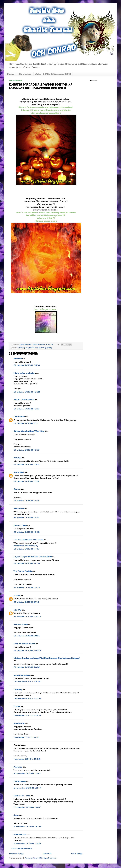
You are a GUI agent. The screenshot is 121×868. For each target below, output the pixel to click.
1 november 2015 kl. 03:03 (27, 699)
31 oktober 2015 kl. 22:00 (27, 616)
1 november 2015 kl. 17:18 (26, 737)
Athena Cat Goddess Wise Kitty (29, 431)
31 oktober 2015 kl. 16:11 (26, 423)
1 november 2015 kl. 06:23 (27, 715)
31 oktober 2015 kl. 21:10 (26, 602)
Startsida (47, 854)
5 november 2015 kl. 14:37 (27, 807)
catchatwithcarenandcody (26, 546)
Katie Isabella (20, 834)
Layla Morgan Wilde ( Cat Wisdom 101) (33, 557)
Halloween (34, 348)
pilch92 (17, 610)
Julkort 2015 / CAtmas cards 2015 (53, 74)
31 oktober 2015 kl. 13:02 (27, 392)
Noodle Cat (19, 723)
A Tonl (17, 595)
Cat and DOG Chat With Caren (29, 540)
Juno (16, 815)
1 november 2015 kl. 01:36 (27, 682)
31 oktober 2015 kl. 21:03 (27, 588)
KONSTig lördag (45, 348)
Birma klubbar (25, 74)
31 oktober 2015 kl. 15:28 (27, 409)
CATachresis (20, 781)
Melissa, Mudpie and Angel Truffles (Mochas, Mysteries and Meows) (47, 658)
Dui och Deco (20, 525)
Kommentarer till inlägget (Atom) (40, 858)
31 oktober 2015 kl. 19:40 (27, 532)
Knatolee (18, 767)
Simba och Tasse (22, 796)
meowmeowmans (22, 675)
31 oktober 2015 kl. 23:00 (27, 650)
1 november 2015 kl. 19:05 (27, 759)
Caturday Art (23, 348)
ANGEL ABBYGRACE (24, 400)
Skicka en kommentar (22, 849)
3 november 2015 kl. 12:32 (27, 773)
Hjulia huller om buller (24, 373)
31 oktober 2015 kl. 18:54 (26, 517)
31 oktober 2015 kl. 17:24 (26, 481)
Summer (18, 359)
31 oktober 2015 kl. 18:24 (26, 501)
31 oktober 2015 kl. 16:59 (27, 450)
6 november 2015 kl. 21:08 (27, 844)
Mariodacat (19, 508)
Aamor (17, 489)
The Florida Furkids (23, 571)
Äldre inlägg (77, 854)
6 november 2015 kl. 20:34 (28, 827)
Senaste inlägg (16, 854)
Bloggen (11, 74)
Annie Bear (19, 472)
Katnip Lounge (21, 624)
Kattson (17, 458)
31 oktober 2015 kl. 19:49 (26, 549)
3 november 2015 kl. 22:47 (27, 788)
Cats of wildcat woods (24, 644)
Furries (17, 706)
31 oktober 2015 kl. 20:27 (27, 563)
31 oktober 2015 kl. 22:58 (27, 636)
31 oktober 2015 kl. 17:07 (26, 464)
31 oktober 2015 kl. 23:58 (27, 667)
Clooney (18, 689)
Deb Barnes (19, 417)
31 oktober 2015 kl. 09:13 (27, 365)
